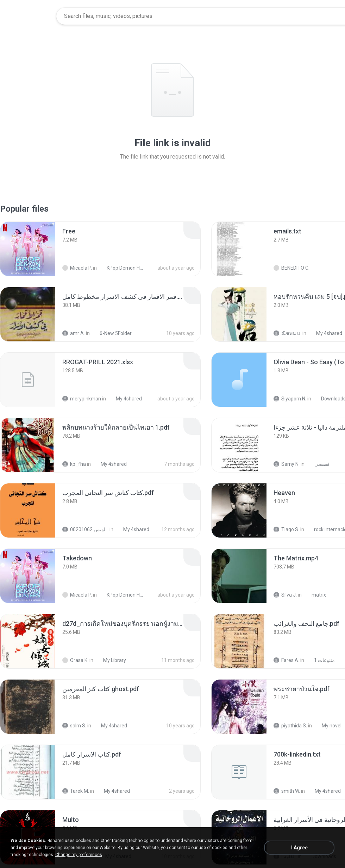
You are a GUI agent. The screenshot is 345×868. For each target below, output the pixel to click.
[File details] (28, 249)
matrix (315, 595)
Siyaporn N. (290, 399)
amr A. (74, 333)
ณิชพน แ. (287, 333)
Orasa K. (75, 660)
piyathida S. (290, 726)
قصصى (318, 464)
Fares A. (286, 660)
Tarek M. (76, 791)
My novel (328, 726)
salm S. (74, 726)
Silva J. (285, 595)
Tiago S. (286, 529)
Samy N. (287, 464)
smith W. (287, 791)
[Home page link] (29, 16)
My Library (111, 660)
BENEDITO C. (291, 268)
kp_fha (74, 464)
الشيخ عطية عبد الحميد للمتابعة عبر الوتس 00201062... (85, 529)
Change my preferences (79, 855)
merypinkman (82, 399)
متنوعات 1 (321, 660)
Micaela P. (77, 268)
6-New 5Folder (112, 333)
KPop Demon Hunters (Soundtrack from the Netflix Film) (122, 268)
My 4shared (325, 333)
